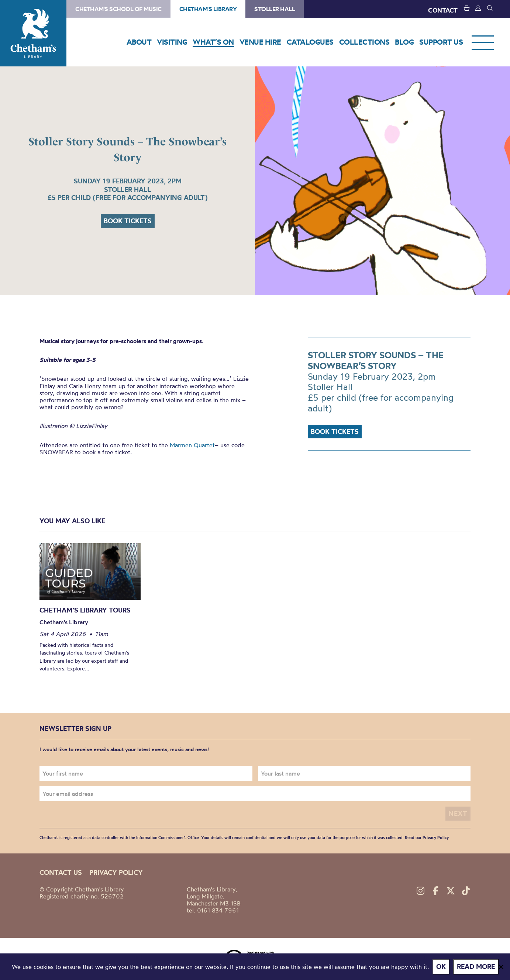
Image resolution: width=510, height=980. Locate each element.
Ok (441, 967)
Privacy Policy (436, 838)
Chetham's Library (33, 33)
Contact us (61, 872)
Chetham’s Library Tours (85, 610)
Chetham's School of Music (118, 9)
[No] (501, 967)
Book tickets (128, 221)
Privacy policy (116, 872)
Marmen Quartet (192, 445)
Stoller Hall (275, 9)
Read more (476, 967)
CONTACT (443, 10)
